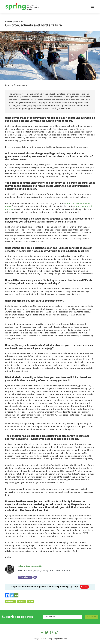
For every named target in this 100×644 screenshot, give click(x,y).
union (30, 602)
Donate (84, 587)
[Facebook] (7, 596)
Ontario (21, 602)
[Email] (35, 578)
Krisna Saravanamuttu (30, 567)
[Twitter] (12, 596)
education (10, 602)
